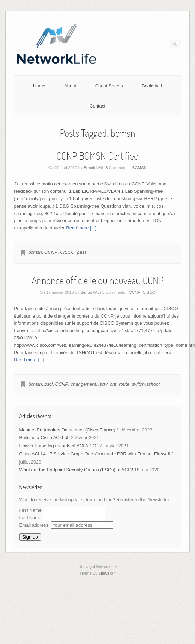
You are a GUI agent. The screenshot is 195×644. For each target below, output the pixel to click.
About (70, 86)
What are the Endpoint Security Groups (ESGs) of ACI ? (76, 470)
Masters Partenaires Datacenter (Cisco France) (67, 430)
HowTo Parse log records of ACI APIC (58, 446)
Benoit (89, 168)
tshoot (153, 384)
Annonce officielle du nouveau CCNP (97, 280)
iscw (103, 384)
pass (82, 252)
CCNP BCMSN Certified (97, 156)
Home (39, 86)
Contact (97, 106)
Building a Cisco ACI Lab (45, 438)
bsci (48, 384)
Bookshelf (152, 86)
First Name (31, 510)
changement (84, 384)
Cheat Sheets (109, 86)
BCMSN (140, 168)
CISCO (67, 252)
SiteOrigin (107, 573)
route (124, 384)
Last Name (31, 518)
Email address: (66, 525)
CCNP (51, 252)
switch (138, 384)
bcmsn (35, 252)
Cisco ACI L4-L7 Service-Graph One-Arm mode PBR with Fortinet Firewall (95, 454)
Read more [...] (81, 228)
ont (113, 384)
